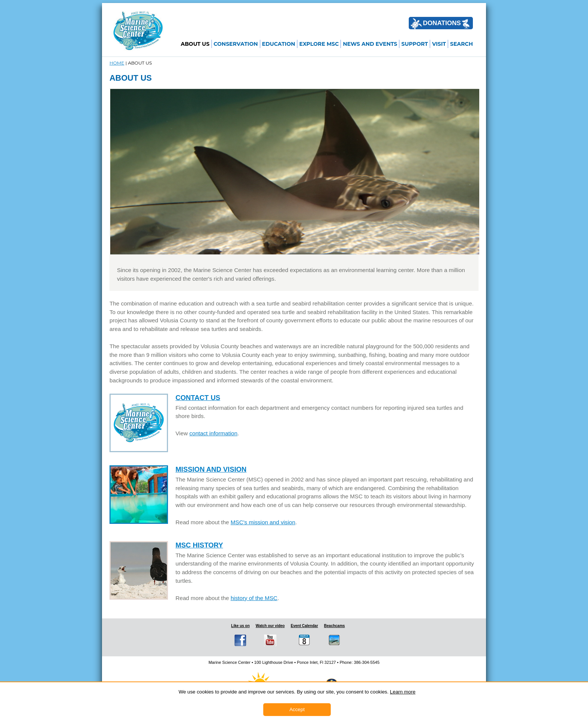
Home (117, 63)
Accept (297, 709)
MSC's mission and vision (263, 522)
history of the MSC (254, 598)
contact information (213, 433)
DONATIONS (440, 24)
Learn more (403, 692)
